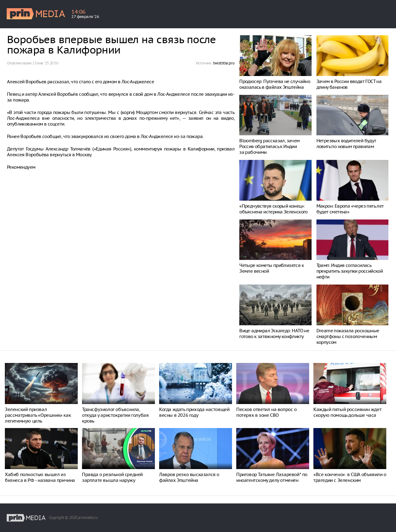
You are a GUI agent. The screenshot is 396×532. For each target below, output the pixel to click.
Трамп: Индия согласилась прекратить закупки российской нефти (350, 271)
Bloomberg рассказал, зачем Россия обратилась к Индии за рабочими (269, 146)
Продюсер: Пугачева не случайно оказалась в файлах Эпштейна (275, 84)
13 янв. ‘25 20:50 (45, 63)
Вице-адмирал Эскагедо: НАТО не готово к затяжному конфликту (274, 333)
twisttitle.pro (224, 63)
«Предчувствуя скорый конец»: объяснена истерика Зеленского (273, 209)
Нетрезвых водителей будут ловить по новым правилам (346, 143)
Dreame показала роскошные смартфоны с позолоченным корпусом (348, 336)
